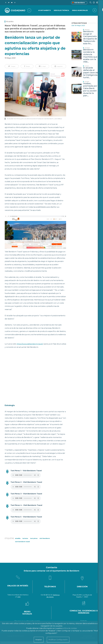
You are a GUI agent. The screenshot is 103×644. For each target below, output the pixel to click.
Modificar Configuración (58, 640)
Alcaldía (10, 22)
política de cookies (69, 628)
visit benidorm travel (22, 542)
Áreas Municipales (80, 10)
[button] (12, 66)
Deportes (87, 30)
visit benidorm (45, 538)
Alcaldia (18, 538)
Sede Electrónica (61, 10)
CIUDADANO (18, 10)
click (19, 597)
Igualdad (87, 48)
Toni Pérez (34, 538)
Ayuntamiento (45, 10)
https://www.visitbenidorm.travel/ (30, 344)
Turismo (25, 538)
